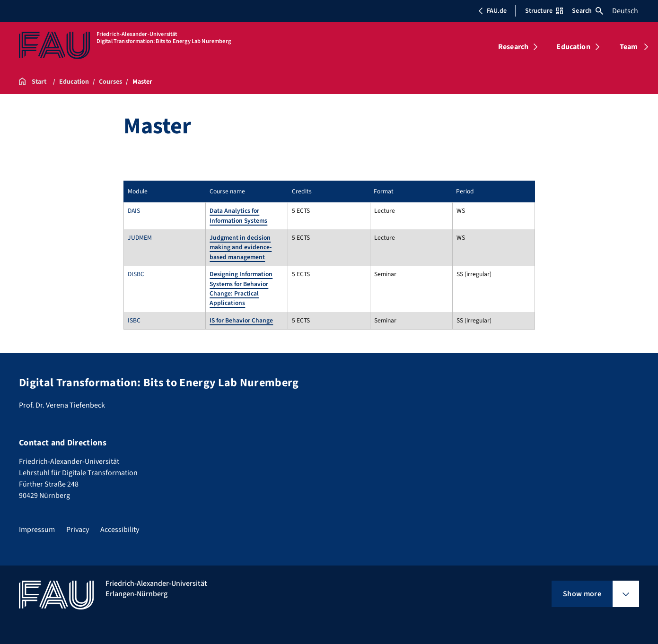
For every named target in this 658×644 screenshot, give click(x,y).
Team (629, 47)
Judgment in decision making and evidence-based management (241, 247)
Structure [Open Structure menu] (544, 11)
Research (513, 47)
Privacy (78, 530)
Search (588, 11)
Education (573, 47)
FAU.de (492, 11)
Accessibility (120, 530)
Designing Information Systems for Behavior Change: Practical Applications (241, 288)
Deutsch (625, 11)
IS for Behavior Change (241, 320)
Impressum (37, 530)
